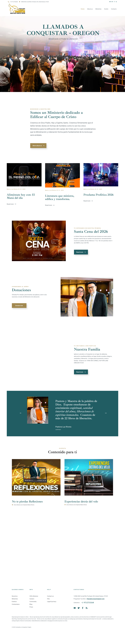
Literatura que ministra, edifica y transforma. (60, 197)
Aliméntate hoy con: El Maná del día (21, 196)
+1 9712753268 (88, 603)
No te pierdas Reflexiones (27, 502)
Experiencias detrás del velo (81, 502)
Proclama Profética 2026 (98, 195)
